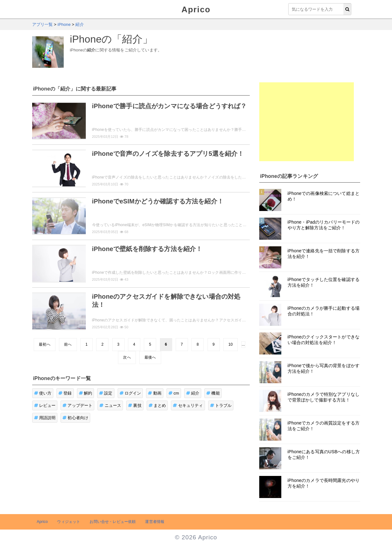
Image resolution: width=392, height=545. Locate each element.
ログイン (130, 393)
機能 (213, 393)
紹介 (193, 393)
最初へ (44, 344)
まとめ (157, 405)
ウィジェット (69, 522)
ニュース (110, 405)
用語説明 (45, 418)
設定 (106, 393)
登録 (65, 393)
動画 (155, 393)
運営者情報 (155, 522)
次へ (127, 357)
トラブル (221, 405)
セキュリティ (188, 405)
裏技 (135, 405)
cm (174, 393)
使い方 (43, 393)
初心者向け (75, 418)
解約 (86, 393)
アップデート (77, 405)
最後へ (150, 357)
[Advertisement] (307, 122)
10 (231, 344)
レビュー (45, 405)
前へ (68, 344)
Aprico (196, 9)
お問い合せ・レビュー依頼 (113, 522)
